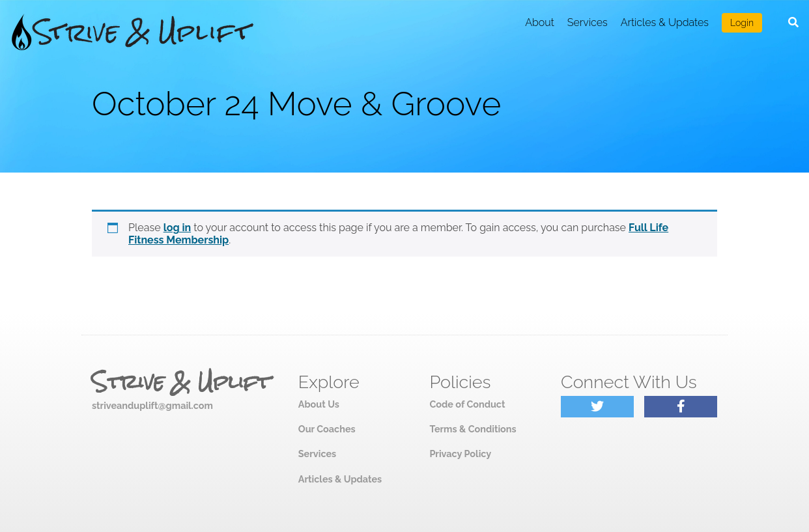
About (540, 22)
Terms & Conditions (473, 429)
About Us (319, 404)
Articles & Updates (665, 22)
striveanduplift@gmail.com (152, 405)
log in (177, 228)
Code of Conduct (467, 404)
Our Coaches (327, 429)
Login (742, 23)
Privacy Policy (460, 454)
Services (588, 22)
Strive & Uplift (181, 382)
